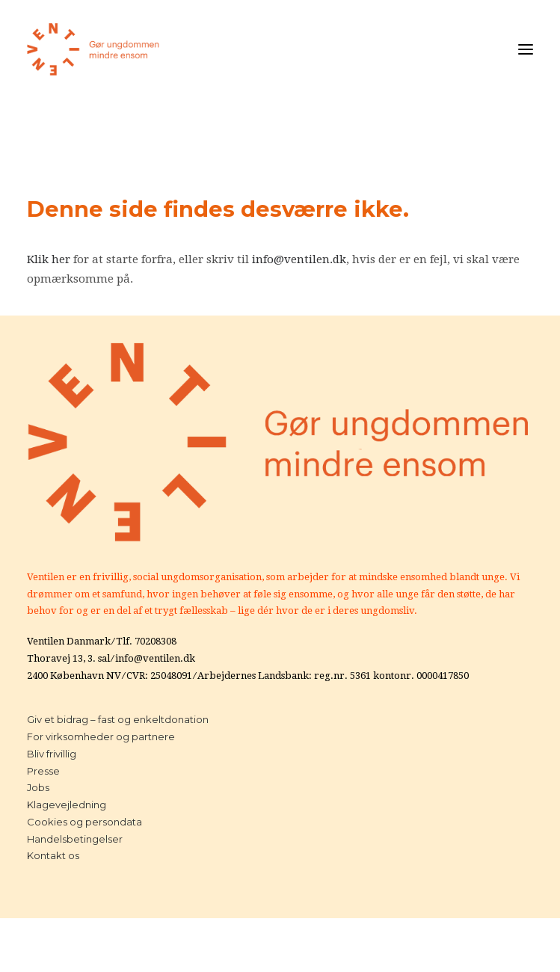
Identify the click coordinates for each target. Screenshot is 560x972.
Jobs (38, 787)
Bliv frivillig (52, 754)
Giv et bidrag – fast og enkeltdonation (118, 719)
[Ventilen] (93, 49)
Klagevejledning (67, 805)
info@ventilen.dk (299, 259)
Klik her (49, 259)
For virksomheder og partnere (101, 736)
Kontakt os (53, 855)
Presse (43, 771)
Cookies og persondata (84, 822)
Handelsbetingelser (75, 839)
